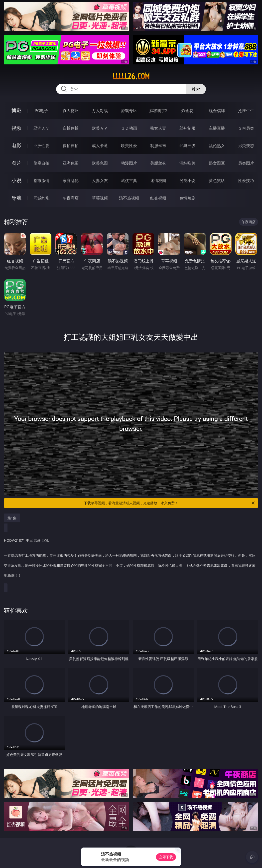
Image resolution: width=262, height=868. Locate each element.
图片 (16, 163)
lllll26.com (131, 76)
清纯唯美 (187, 163)
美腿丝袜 (158, 163)
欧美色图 (100, 163)
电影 (16, 145)
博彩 (16, 110)
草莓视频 (100, 198)
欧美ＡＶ (100, 128)
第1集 (12, 518)
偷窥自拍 (41, 163)
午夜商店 (71, 198)
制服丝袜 (158, 146)
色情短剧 (187, 198)
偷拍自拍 (71, 146)
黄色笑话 (217, 180)
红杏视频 (158, 198)
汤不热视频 (129, 198)
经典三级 (187, 146)
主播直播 (217, 128)
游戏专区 (129, 111)
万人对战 (100, 111)
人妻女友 (100, 180)
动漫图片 (129, 163)
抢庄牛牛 (246, 111)
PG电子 (41, 111)
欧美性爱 (129, 146)
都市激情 (41, 180)
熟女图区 (217, 163)
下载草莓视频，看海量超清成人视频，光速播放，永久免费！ (170, 503)
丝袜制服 (187, 128)
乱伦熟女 (217, 146)
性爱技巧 (246, 180)
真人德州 (71, 111)
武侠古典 (129, 180)
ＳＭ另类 (246, 128)
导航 (16, 198)
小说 (16, 180)
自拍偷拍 (71, 128)
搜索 (196, 89)
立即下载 (166, 857)
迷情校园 (158, 180)
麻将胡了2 (158, 111)
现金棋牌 (217, 111)
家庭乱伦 (71, 180)
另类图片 (246, 163)
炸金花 (187, 111)
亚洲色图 (71, 163)
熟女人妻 (158, 128)
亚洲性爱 (41, 146)
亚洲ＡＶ (41, 128)
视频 (16, 128)
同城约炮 (41, 198)
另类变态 (246, 146)
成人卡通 (100, 146)
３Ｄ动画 (129, 128)
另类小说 (187, 180)
